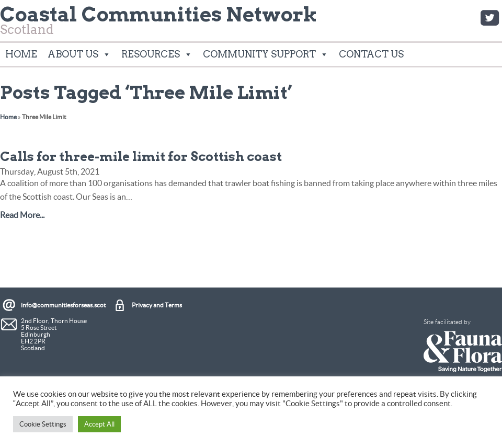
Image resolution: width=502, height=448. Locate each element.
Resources (157, 54)
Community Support (266, 54)
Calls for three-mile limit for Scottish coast (141, 157)
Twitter (489, 18)
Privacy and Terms (157, 305)
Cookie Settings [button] (43, 424)
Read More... (22, 215)
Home (21, 54)
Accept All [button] (99, 424)
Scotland (159, 23)
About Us (79, 54)
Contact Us (371, 54)
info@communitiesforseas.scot (63, 305)
